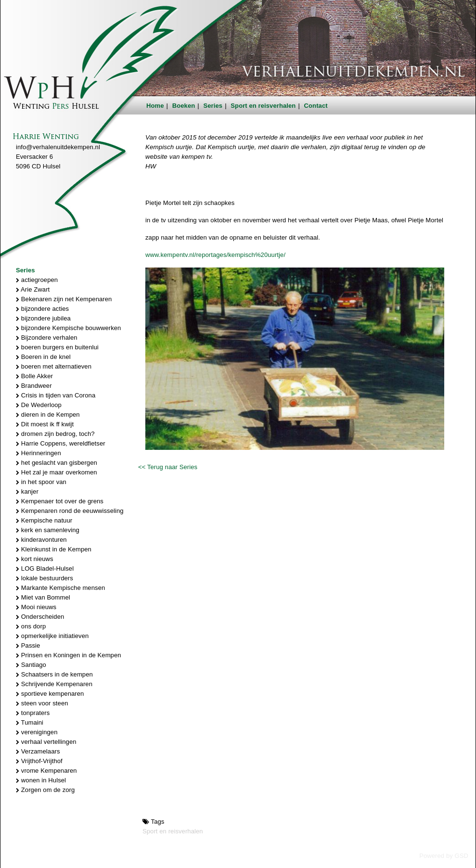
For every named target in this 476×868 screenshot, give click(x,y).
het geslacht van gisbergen (57, 463)
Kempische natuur (44, 520)
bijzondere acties (42, 309)
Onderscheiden (40, 617)
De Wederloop (39, 405)
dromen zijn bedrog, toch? (55, 434)
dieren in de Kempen (48, 415)
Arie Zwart (33, 289)
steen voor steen (42, 703)
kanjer (27, 491)
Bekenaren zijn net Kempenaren (64, 299)
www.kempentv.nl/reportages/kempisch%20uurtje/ (215, 255)
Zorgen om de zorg (45, 790)
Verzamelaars (38, 751)
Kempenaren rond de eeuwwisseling (70, 511)
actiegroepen (37, 280)
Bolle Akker (34, 376)
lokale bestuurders (45, 578)
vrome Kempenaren (46, 771)
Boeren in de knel (43, 357)
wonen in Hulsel (41, 780)
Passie (28, 645)
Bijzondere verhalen (47, 338)
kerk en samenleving (48, 530)
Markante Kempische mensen (60, 588)
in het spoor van (41, 482)
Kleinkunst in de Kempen (54, 549)
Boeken (184, 106)
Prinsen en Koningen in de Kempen (69, 655)
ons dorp (31, 626)
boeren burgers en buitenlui (57, 347)
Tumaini (30, 722)
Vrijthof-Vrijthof (39, 761)
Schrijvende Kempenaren (54, 684)
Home (155, 106)
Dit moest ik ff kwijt (45, 424)
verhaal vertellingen (46, 742)
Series (213, 106)
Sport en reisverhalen (263, 106)
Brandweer (34, 386)
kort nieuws (35, 559)
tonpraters (33, 713)
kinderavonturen (41, 540)
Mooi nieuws (36, 607)
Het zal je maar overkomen (57, 472)
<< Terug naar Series (168, 467)
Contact (316, 106)
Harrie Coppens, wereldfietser (61, 443)
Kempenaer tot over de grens (60, 501)
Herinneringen (39, 453)
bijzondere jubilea (43, 318)
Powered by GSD (444, 856)
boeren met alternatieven (54, 366)
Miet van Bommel (43, 597)
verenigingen (37, 732)
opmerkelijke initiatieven (52, 636)
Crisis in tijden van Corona (56, 395)
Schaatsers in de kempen (54, 674)
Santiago (31, 665)
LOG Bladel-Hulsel (45, 568)
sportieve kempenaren (50, 694)
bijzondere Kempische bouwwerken (68, 328)
